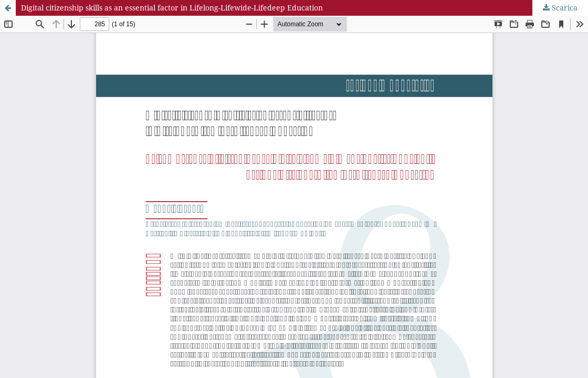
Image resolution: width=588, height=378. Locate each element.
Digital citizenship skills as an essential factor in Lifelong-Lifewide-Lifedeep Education (172, 8)
